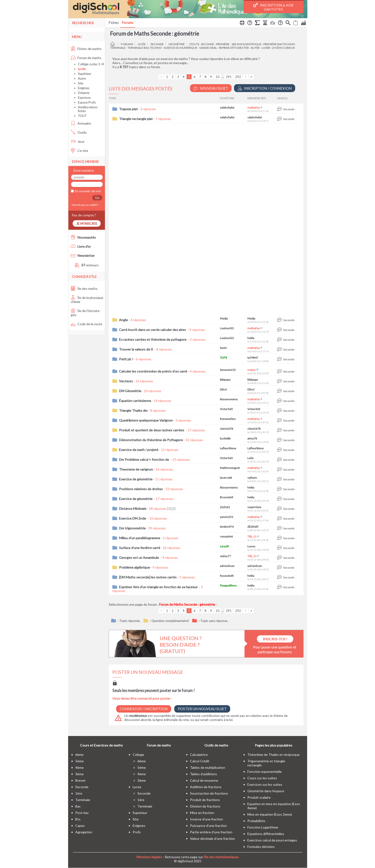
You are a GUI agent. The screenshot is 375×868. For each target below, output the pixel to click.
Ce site (79, 151)
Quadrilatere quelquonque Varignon (146, 420)
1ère (79, 793)
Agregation (84, 832)
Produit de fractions (205, 800)
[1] (169, 508)
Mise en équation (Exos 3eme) (270, 814)
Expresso (84, 98)
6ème (79, 755)
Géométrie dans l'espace (266, 791)
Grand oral (208, 48)
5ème (79, 761)
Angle (123, 320)
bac (78, 806)
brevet (80, 780)
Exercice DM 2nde (133, 518)
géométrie (177, 44)
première (223, 44)
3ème (79, 774)
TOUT (82, 116)
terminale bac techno (145, 48)
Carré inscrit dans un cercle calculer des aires (153, 330)
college (138, 755)
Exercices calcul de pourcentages (272, 840)
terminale (118, 48)
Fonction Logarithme (263, 827)
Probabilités (256, 821)
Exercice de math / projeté (139, 450)
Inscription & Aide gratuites (273, 7)
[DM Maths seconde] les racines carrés (148, 577)
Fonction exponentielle (265, 772)
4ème (79, 767)
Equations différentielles (266, 834)
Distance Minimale (133, 508)
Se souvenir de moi (87, 191)
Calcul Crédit (200, 761)
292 (238, 77)
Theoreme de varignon (136, 469)
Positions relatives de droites (141, 489)
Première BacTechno (279, 44)
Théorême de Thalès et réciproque (274, 755)
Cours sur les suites (262, 778)
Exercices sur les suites (265, 784)
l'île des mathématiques (221, 857)
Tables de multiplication (208, 767)
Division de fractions (205, 806)
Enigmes (84, 88)
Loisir (266, 48)
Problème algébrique (134, 567)
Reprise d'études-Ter (234, 48)
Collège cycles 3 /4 (91, 64)
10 (217, 77)
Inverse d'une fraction (207, 819)
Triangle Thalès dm (133, 410)
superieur (140, 813)
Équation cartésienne (135, 401)
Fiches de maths (86, 49)
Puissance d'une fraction (208, 826)
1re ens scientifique (246, 44)
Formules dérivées (261, 847)
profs (137, 832)
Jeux (78, 141)
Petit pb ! (126, 359)
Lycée (142, 44)
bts (78, 819)
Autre (82, 78)
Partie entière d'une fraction (211, 832)
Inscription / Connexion (265, 88)
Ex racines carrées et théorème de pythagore (153, 339)
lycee (137, 787)
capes (80, 826)
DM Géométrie (130, 391)
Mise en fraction (202, 813)
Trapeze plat (128, 109)
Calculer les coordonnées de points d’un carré (153, 371)
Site (81, 83)
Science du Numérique (181, 48)
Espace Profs (87, 102)
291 (229, 77)
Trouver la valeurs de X (136, 349)
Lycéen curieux (283, 48)
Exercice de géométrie (136, 479)
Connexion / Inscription (144, 709)
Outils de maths (216, 745)
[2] (174, 508)
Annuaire (81, 123)
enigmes (139, 826)
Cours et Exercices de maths (101, 745)
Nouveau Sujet (211, 88)
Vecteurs (126, 381)
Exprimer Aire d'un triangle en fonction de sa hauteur (159, 587)
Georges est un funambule (139, 558)
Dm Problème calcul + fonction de (144, 459)
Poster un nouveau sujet (202, 709)
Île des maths (84, 288)
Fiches (114, 22)
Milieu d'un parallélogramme (140, 538)
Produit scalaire (259, 797)
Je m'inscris (87, 223)
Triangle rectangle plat (136, 119)
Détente (84, 93)
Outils (79, 132)
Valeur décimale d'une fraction (212, 838)
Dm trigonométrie (132, 528)
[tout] (194, 44)
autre (255, 48)
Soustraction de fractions (209, 793)
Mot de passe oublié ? (85, 205)
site (136, 819)
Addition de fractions (206, 787)
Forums (128, 22)
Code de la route (87, 324)
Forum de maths (86, 58)
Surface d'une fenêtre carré (140, 548)
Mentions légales (149, 857)
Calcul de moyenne (204, 780)
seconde (157, 44)
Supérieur (85, 74)
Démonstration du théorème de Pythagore (151, 440)
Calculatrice (199, 755)
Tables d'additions (204, 774)
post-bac (82, 813)
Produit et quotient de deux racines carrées (152, 430)
